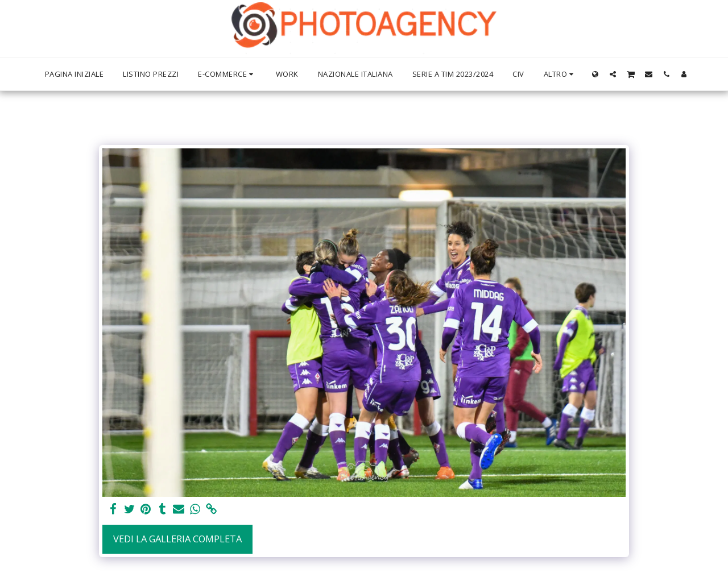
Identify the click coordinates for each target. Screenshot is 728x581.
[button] (613, 74)
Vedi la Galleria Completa (177, 539)
